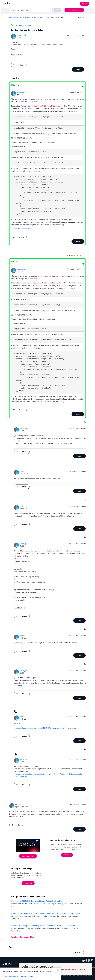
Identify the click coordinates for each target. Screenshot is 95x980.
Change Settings (27, 976)
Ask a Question (74, 10)
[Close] (58, 970)
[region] (30, 974)
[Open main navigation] (92, 3)
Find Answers (14, 17)
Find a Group (28, 883)
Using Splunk (27, 17)
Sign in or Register (71, 969)
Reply (78, 69)
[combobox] (35, 10)
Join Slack (67, 855)
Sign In (85, 4)
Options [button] (81, 17)
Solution (16, 85)
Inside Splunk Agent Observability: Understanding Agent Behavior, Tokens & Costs (46, 913)
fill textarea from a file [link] (55, 17)
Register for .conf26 (28, 856)
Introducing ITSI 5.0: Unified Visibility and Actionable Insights (37, 901)
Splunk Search (39, 17)
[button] (83, 26)
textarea (20, 54)
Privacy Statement (10, 976)
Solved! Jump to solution (22, 25)
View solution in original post (22, 229)
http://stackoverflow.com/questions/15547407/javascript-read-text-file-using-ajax (45, 728)
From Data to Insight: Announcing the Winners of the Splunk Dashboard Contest (45, 926)
